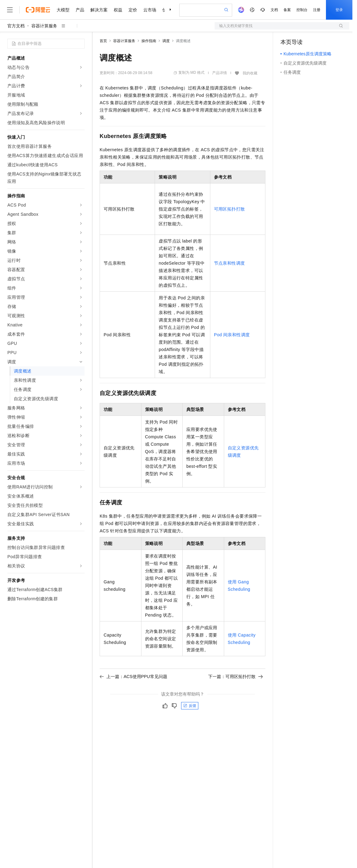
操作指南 (149, 41)
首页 (103, 41)
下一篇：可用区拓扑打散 (236, 677)
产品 (80, 10)
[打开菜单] (10, 10)
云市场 (150, 10)
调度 (166, 41)
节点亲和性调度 (230, 263)
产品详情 (220, 73)
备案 (287, 10)
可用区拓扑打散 (230, 209)
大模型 (63, 10)
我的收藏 (250, 73)
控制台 (302, 10)
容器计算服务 (44, 26)
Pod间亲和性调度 (232, 335)
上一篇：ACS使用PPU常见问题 (133, 677)
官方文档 (16, 26)
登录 (339, 10)
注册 (317, 10)
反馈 (190, 706)
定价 (133, 10)
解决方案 (99, 10)
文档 (274, 10)
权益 (118, 10)
